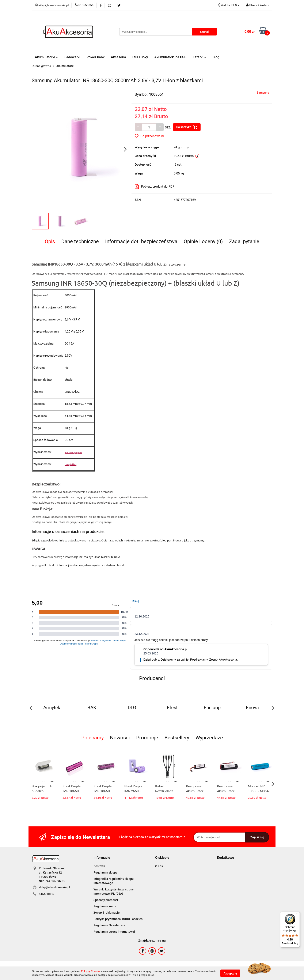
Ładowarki (72, 57)
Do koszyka (187, 127)
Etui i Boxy (140, 57)
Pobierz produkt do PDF (154, 187)
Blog (216, 57)
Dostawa (99, 866)
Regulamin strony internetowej (114, 932)
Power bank (96, 57)
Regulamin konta (105, 906)
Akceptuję (230, 973)
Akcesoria (118, 57)
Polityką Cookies (91, 971)
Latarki (199, 57)
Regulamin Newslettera (109, 925)
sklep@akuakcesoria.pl (54, 887)
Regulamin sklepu (106, 872)
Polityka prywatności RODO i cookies (118, 919)
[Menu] (297, 914)
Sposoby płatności (106, 900)
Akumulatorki (46, 57)
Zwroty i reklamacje (107, 913)
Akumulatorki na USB (170, 57)
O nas (159, 866)
